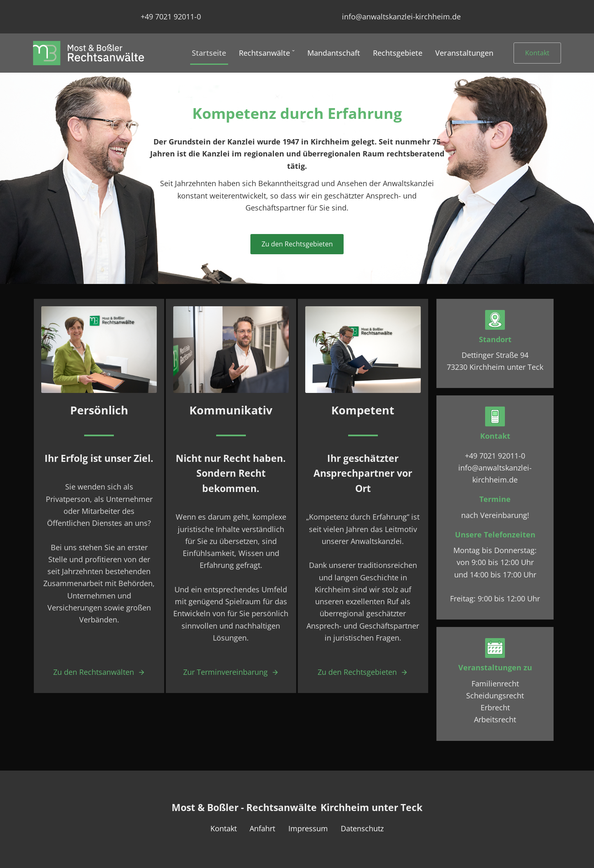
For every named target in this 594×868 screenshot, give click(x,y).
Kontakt (537, 53)
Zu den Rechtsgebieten (297, 244)
